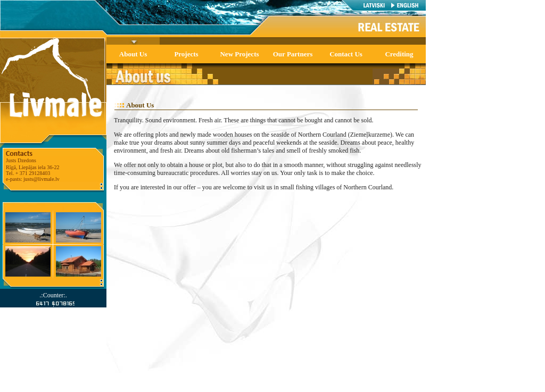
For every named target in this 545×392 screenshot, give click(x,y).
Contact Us (346, 54)
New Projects (239, 54)
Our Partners (293, 54)
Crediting (399, 54)
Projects (186, 54)
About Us (133, 54)
